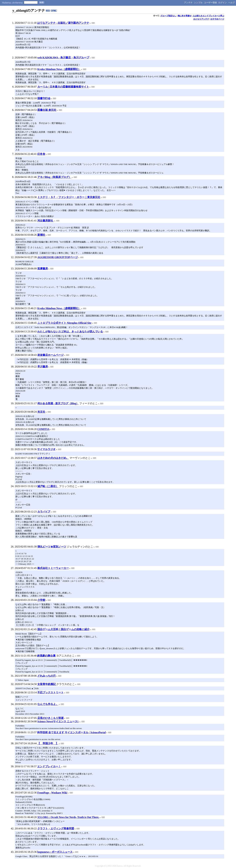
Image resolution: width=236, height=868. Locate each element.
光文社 (41, 412)
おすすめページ (217, 19)
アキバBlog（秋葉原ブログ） (54, 177)
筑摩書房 (43, 269)
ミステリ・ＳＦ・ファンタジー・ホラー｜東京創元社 (69, 197)
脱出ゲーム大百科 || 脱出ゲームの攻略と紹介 (64, 629)
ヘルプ (231, 3)
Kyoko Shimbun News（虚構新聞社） (59, 69)
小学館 (41, 600)
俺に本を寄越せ (185, 16)
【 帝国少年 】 (48, 743)
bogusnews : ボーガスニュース (55, 852)
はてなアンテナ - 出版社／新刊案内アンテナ (63, 23)
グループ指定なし (168, 16)
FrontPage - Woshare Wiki (52, 793)
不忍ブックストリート (50, 692)
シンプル (198, 3)
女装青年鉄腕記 (47, 684)
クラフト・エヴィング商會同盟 (56, 828)
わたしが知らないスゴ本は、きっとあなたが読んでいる (70, 332)
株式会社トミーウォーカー (53, 568)
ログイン (223, 3)
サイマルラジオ (46, 449)
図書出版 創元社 (47, 110)
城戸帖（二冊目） (48, 486)
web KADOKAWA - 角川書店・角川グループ (63, 58)
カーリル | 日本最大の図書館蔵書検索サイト (63, 87)
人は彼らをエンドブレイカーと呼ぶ (208, 16)
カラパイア (44, 512)
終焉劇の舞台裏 (46, 656)
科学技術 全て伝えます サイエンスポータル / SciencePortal (71, 732)
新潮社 (41, 235)
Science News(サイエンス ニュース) (58, 721)
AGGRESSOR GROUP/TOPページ (58, 257)
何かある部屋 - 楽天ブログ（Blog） (58, 403)
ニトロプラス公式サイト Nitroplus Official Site (64, 323)
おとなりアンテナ (201, 19)
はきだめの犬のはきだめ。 (53, 458)
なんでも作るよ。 (48, 704)
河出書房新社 (46, 221)
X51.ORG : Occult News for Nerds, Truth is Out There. (68, 817)
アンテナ (188, 3)
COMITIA (43, 429)
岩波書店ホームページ (50, 355)
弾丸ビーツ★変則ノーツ (52, 547)
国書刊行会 (44, 98)
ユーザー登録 (210, 3)
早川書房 (43, 367)
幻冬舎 (41, 154)
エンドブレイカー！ (49, 766)
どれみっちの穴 (47, 676)
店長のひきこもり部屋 (50, 718)
